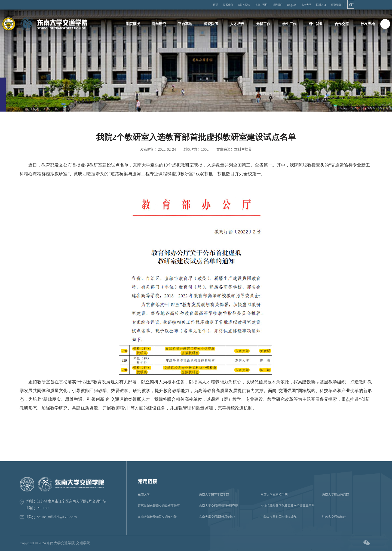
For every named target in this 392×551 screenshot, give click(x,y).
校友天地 (366, 24)
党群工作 (263, 24)
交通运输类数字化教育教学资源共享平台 (287, 506)
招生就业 (315, 24)
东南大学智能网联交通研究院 (157, 517)
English (315, 5)
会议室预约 (256, 5)
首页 (221, 5)
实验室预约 (277, 5)
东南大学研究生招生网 (214, 495)
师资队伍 (212, 24)
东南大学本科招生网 (274, 495)
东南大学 (333, 5)
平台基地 (186, 24)
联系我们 (236, 5)
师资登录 (369, 5)
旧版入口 (351, 5)
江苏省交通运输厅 (334, 517)
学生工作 (289, 24)
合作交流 (340, 24)
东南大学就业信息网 (336, 495)
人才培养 (237, 24)
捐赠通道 (297, 5)
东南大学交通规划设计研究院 (218, 506)
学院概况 (134, 24)
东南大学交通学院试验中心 (217, 517)
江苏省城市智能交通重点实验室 (159, 506)
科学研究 (160, 24)
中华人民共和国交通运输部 (278, 517)
